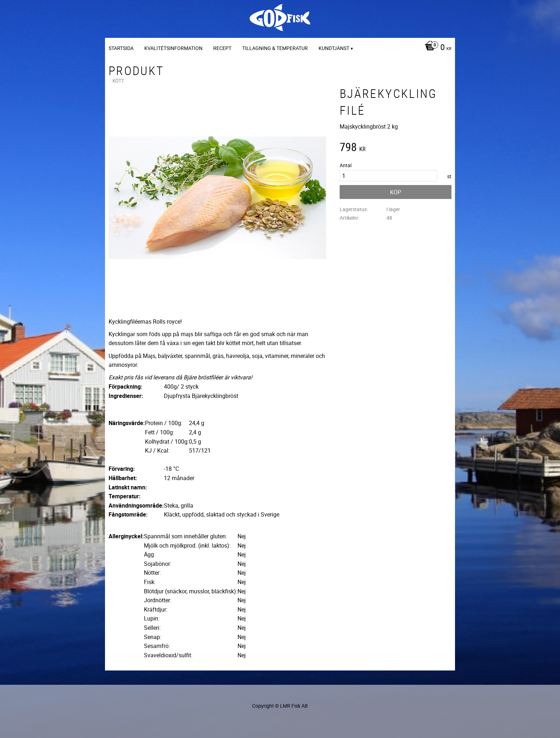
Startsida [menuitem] (121, 48)
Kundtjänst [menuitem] (334, 48)
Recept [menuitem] (222, 48)
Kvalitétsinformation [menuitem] (173, 48)
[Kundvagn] (436, 48)
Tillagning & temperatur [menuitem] (275, 48)
